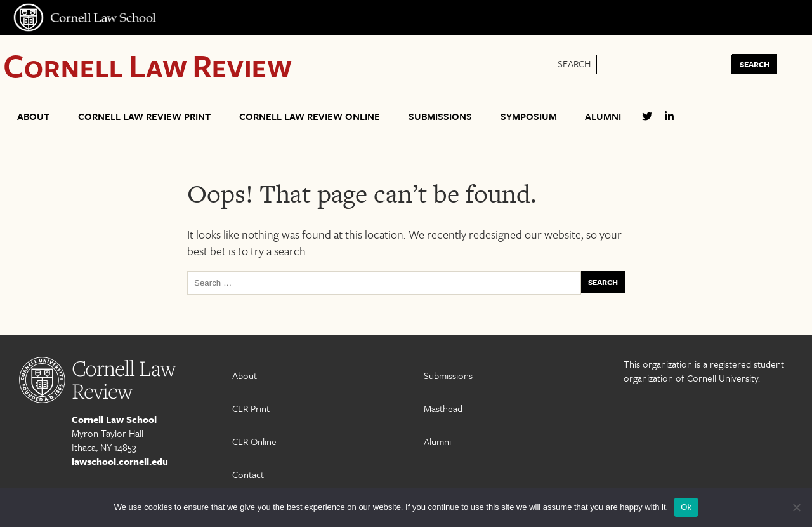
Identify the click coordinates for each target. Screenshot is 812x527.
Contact (248, 474)
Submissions (440, 116)
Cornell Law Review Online (310, 116)
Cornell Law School (114, 419)
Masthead (443, 408)
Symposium (529, 116)
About (33, 116)
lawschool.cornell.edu (120, 461)
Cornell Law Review (147, 65)
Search (574, 63)
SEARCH (755, 64)
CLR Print (251, 408)
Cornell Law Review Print (144, 116)
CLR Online (254, 441)
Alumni (603, 116)
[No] (796, 507)
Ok (686, 507)
